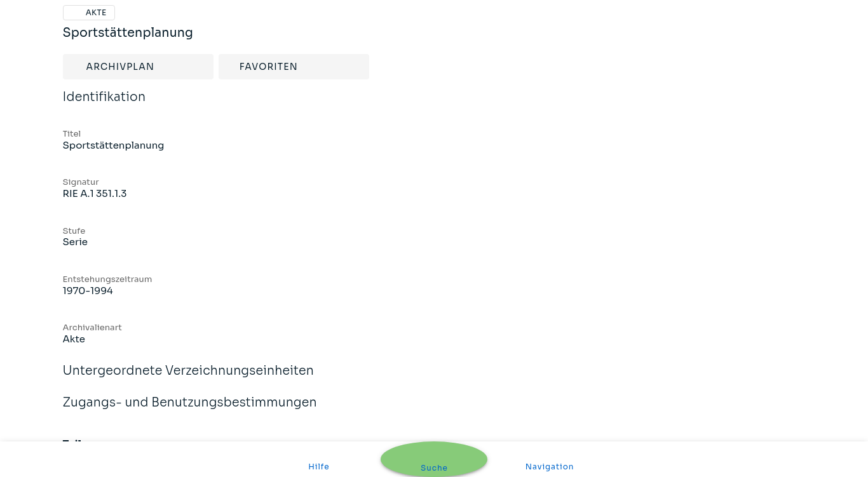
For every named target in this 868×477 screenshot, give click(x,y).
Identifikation (105, 105)
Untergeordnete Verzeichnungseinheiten (189, 379)
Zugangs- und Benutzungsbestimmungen (190, 411)
